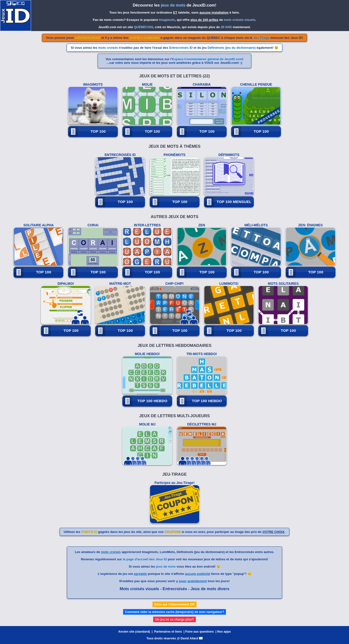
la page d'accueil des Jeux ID (145, 559)
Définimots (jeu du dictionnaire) (232, 48)
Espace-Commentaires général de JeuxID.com (207, 59)
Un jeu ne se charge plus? (174, 619)
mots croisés (108, 48)
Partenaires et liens (168, 632)
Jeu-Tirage (261, 38)
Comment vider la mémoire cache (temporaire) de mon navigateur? (175, 612)
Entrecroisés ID (181, 48)
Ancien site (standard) (134, 632)
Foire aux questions (199, 632)
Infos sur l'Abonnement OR (174, 604)
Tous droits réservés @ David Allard (174, 638)
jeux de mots (166, 567)
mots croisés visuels (239, 20)
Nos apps (224, 632)
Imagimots (167, 20)
